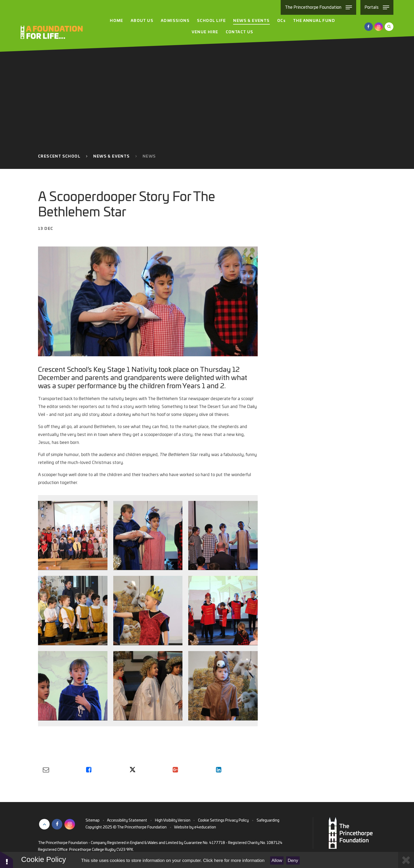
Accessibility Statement (127, 820)
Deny (293, 860)
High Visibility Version (173, 820)
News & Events (111, 156)
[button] (7, 859)
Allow (277, 860)
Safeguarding (268, 820)
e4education (205, 827)
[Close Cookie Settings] (406, 860)
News (149, 156)
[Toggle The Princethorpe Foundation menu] (318, 7)
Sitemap (93, 820)
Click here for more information (234, 860)
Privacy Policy (237, 820)
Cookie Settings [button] (211, 820)
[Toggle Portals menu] (377, 7)
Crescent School (59, 156)
